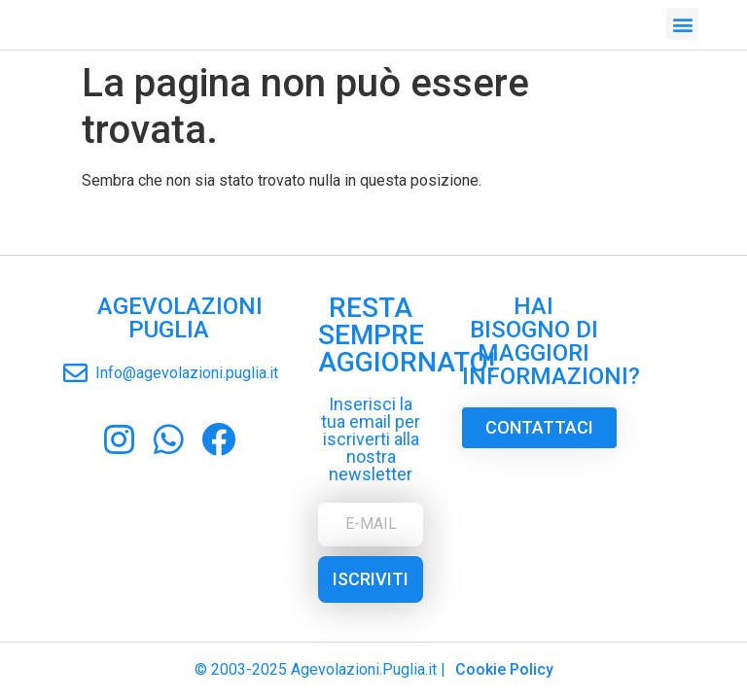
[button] (682, 22)
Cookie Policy (504, 669)
